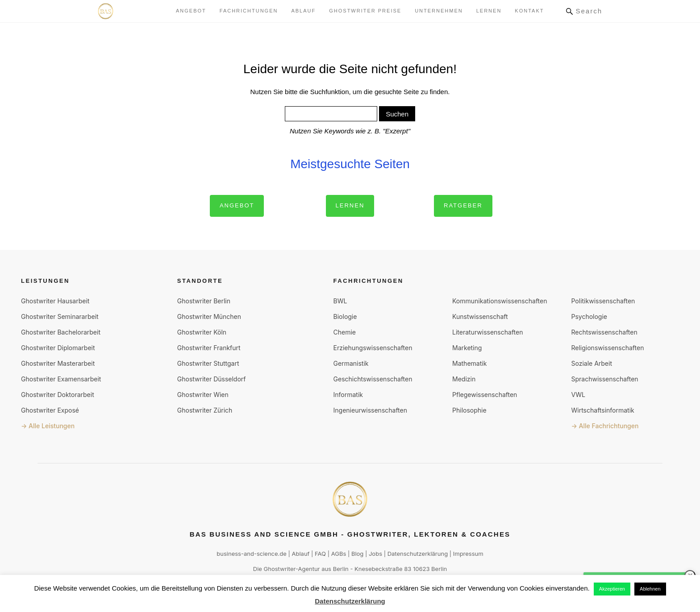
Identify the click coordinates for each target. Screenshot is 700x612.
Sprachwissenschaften (604, 379)
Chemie (345, 332)
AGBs (339, 554)
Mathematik (469, 363)
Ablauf (303, 11)
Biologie (345, 316)
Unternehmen (439, 11)
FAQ (320, 554)
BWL (340, 301)
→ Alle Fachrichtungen (605, 426)
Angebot (191, 11)
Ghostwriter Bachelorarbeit (61, 332)
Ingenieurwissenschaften (370, 410)
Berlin (341, 569)
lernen (489, 11)
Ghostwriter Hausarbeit (55, 301)
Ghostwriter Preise (365, 11)
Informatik (348, 395)
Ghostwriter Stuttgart (208, 363)
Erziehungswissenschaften (373, 348)
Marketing (467, 348)
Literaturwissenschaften (487, 332)
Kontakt (529, 11)
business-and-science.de (252, 554)
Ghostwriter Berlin (204, 301)
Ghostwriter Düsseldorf (212, 379)
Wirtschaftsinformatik (602, 410)
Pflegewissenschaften (485, 395)
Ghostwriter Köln (202, 332)
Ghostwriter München (209, 316)
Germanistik (351, 363)
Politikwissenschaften (603, 301)
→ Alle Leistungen (48, 426)
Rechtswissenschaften (604, 332)
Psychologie (589, 316)
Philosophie (469, 410)
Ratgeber (463, 205)
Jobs (375, 554)
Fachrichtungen (249, 11)
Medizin (464, 379)
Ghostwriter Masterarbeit (58, 363)
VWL (578, 395)
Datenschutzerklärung (418, 554)
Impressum (468, 554)
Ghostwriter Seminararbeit (60, 316)
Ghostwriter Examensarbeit (61, 379)
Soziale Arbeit (592, 363)
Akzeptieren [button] (612, 589)
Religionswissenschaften (607, 348)
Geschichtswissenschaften (373, 379)
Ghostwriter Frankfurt (209, 348)
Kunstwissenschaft (480, 316)
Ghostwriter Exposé (50, 410)
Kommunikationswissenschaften (500, 301)
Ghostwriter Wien (203, 395)
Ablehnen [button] (650, 589)
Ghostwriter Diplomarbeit (58, 348)
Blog (357, 554)
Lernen (350, 205)
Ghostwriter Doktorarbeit (58, 395)
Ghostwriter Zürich (205, 410)
